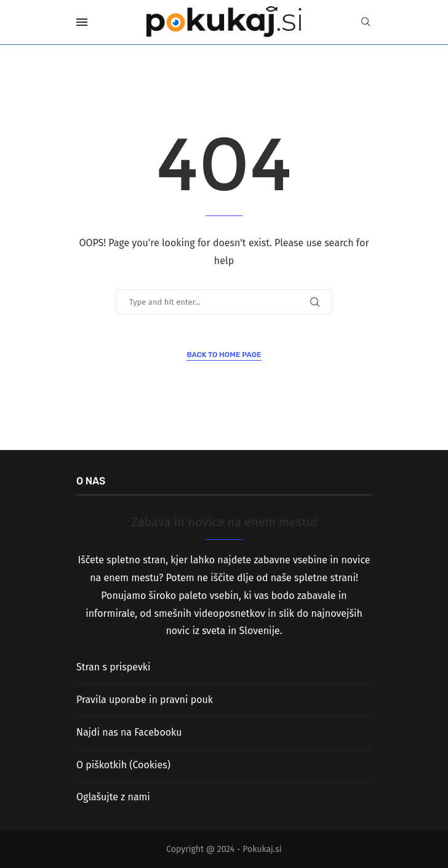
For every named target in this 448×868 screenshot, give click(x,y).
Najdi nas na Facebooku (129, 732)
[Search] (366, 22)
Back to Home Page (224, 355)
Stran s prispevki (114, 667)
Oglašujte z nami (113, 797)
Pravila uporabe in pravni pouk (145, 700)
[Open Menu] (82, 22)
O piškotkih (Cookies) (123, 765)
